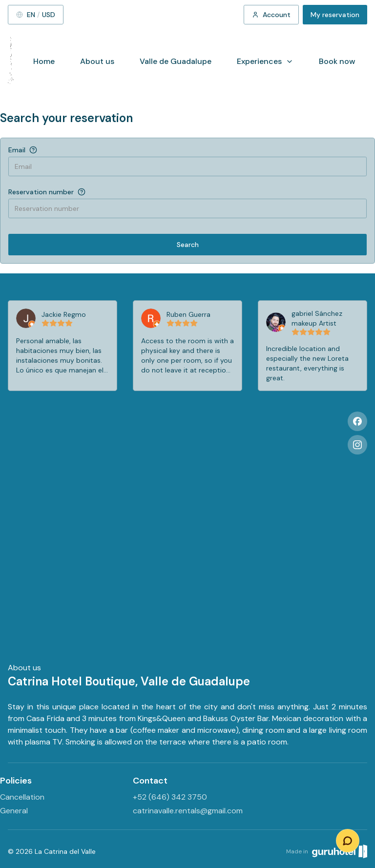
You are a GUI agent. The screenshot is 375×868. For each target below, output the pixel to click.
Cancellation (22, 797)
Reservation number (41, 192)
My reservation (335, 15)
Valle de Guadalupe (176, 61)
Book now (337, 61)
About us (97, 61)
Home (44, 61)
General (14, 811)
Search (188, 245)
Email (17, 150)
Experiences (265, 61)
